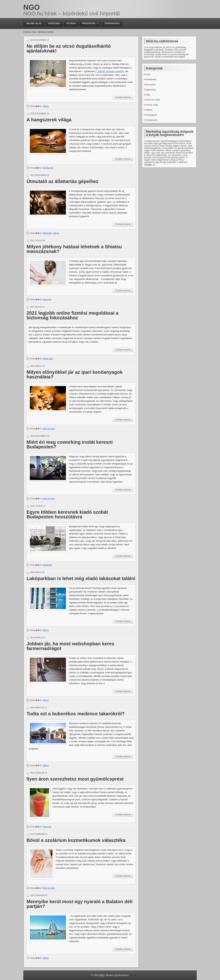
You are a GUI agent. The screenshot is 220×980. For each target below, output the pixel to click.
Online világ (34, 24)
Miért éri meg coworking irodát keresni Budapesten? (70, 444)
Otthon (71, 24)
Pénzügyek (91, 23)
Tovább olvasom (123, 97)
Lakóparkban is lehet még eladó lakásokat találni (81, 578)
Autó (148, 74)
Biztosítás (150, 85)
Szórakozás (112, 24)
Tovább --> (150, 164)
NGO (32, 7)
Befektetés (47, 233)
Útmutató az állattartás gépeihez (62, 181)
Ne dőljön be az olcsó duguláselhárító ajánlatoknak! (69, 48)
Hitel (148, 95)
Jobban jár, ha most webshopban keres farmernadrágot (70, 646)
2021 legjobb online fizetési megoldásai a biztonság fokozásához (73, 315)
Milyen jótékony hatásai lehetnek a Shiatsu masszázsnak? (74, 249)
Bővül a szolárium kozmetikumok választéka (76, 840)
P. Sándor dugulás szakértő (110, 71)
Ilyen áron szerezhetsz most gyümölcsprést (75, 779)
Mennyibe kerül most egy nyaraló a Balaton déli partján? (80, 904)
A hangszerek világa (49, 120)
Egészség (54, 24)
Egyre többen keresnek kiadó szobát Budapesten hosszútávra (67, 514)
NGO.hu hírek (49, 429)
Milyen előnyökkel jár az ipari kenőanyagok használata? (75, 374)
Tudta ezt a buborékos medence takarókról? (76, 714)
